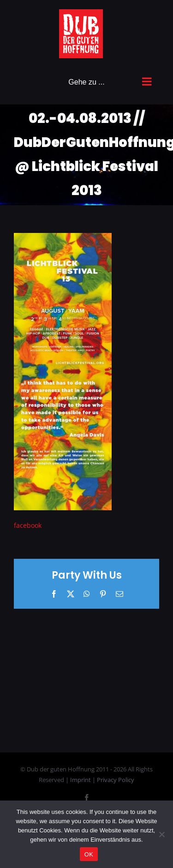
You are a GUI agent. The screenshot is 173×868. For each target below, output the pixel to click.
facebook (28, 525)
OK (89, 854)
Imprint (81, 780)
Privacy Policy (116, 780)
